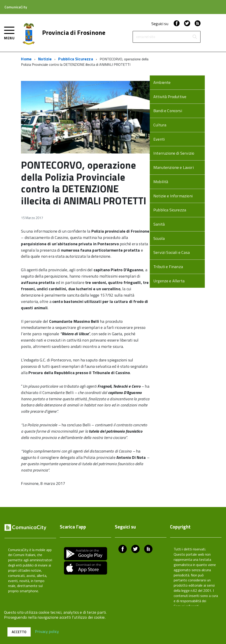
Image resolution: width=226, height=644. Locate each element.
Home (26, 59)
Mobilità (161, 182)
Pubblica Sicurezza (76, 59)
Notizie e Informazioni (173, 196)
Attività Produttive (170, 97)
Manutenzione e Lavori (174, 167)
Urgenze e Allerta (169, 281)
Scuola (159, 238)
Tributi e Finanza (168, 267)
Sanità (159, 224)
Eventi (159, 139)
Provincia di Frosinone (74, 33)
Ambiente (162, 82)
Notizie (45, 59)
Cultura (160, 125)
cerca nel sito (146, 37)
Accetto (19, 632)
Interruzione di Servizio (174, 153)
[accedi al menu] (9, 33)
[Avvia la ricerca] (195, 37)
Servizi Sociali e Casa (172, 252)
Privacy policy (47, 631)
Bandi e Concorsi (168, 111)
